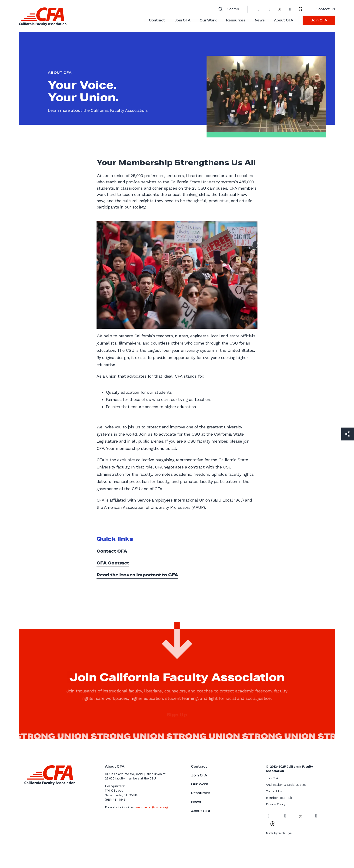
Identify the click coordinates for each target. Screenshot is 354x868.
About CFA (284, 20)
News (260, 20)
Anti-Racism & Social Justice (286, 785)
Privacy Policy (276, 804)
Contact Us (325, 9)
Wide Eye (285, 833)
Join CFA (182, 20)
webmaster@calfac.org (152, 807)
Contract (157, 20)
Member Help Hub (279, 798)
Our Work (208, 20)
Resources (236, 20)
